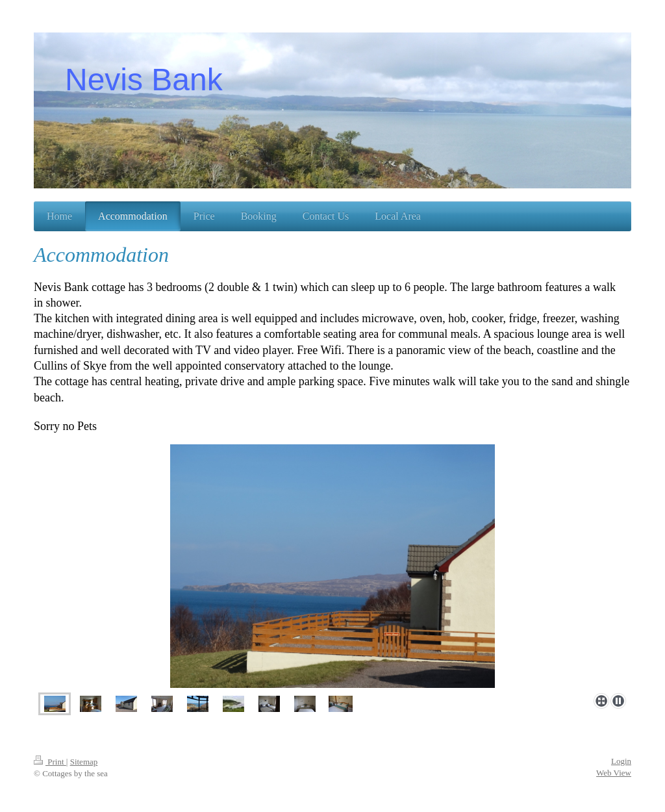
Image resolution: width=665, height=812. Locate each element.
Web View (614, 773)
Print (50, 762)
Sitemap (84, 762)
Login (621, 761)
